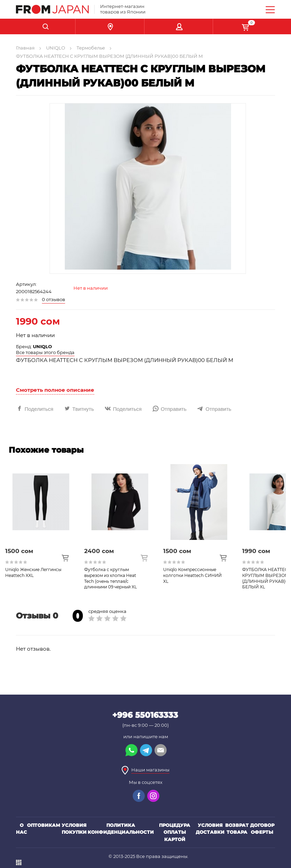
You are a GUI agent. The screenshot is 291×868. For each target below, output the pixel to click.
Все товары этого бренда (45, 352)
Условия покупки (74, 829)
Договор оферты (262, 829)
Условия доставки (210, 829)
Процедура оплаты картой (175, 832)
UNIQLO (56, 48)
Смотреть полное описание (55, 390)
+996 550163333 (145, 715)
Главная (25, 48)
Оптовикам (44, 825)
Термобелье (91, 48)
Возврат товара (237, 829)
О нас (21, 829)
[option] (45, 527)
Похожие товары (46, 450)
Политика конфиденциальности (121, 829)
